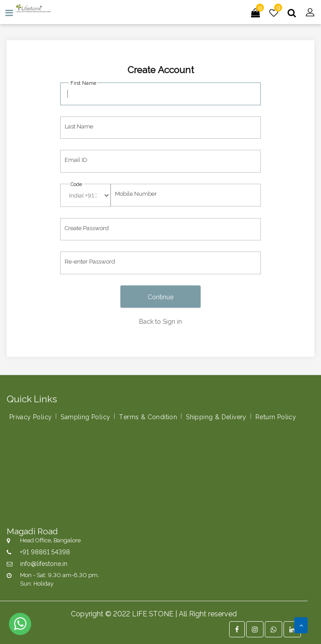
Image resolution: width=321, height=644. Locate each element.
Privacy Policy (31, 416)
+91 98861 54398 (45, 551)
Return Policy (276, 416)
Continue (160, 296)
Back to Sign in (160, 321)
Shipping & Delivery (216, 416)
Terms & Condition (148, 416)
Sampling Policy (85, 416)
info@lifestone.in (44, 563)
